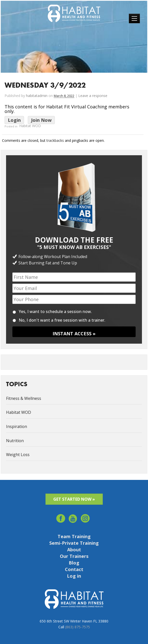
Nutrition (15, 441)
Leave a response (93, 96)
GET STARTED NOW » (74, 499)
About (74, 550)
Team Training (74, 536)
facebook (61, 517)
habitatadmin (37, 96)
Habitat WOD (30, 126)
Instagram (85, 517)
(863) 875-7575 (78, 627)
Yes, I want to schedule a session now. (55, 311)
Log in (74, 576)
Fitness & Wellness (24, 398)
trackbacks (55, 140)
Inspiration (17, 426)
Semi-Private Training (74, 543)
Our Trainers (74, 556)
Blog (74, 563)
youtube (73, 517)
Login (14, 120)
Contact (74, 569)
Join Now (41, 120)
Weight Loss (18, 455)
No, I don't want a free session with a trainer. (62, 320)
